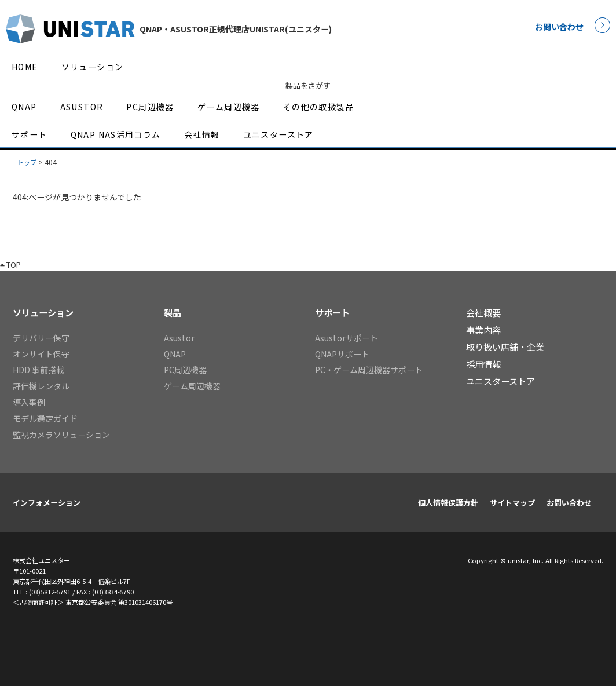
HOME (25, 67)
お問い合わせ (559, 27)
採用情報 (483, 364)
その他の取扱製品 (319, 107)
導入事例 (29, 402)
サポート (30, 134)
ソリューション (93, 67)
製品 (173, 312)
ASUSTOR (82, 107)
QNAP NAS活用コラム (116, 134)
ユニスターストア (278, 134)
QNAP (24, 107)
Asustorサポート (346, 338)
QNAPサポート (342, 354)
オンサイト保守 (41, 354)
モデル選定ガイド (45, 418)
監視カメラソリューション (61, 435)
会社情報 (202, 134)
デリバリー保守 (41, 338)
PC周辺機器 (150, 107)
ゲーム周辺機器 (229, 107)
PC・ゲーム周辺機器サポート (369, 370)
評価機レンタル (41, 386)
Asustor (179, 338)
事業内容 (483, 330)
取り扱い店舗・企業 (505, 346)
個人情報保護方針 (448, 503)
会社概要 (483, 312)
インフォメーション (47, 503)
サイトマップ (512, 503)
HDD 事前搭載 (38, 370)
